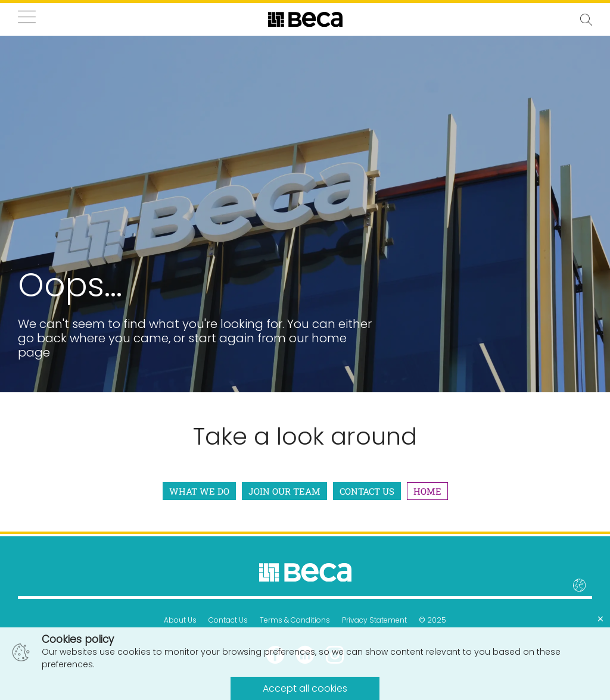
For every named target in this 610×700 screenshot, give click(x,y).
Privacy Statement (374, 620)
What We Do (199, 491)
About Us (180, 620)
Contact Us (367, 491)
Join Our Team (284, 491)
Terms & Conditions (295, 620)
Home (427, 491)
